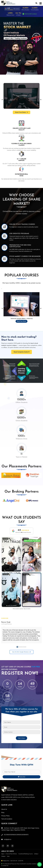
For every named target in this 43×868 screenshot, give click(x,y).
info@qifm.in (6, 831)
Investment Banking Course (26, 845)
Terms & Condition (7, 810)
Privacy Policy (5, 807)
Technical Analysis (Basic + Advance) (22, 319)
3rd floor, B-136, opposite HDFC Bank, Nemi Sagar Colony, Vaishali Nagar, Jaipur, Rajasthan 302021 (20, 820)
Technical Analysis (22, 96)
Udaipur (3, 847)
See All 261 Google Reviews (21, 652)
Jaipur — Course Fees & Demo (9, 845)
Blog (3, 804)
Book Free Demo (22, 112)
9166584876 (24, 826)
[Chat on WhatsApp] (39, 864)
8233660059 (8, 826)
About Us (4, 800)
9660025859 (16, 826)
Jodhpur (36, 845)
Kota (8, 847)
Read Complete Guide (22, 352)
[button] (11, 554)
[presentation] (2, 100)
